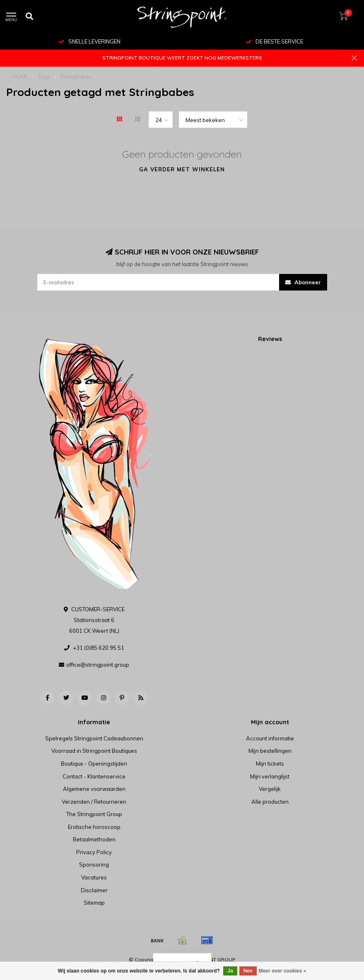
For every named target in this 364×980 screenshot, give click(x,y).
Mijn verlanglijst (270, 776)
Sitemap (94, 903)
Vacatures (94, 877)
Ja (230, 971)
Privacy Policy (94, 852)
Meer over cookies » (283, 971)
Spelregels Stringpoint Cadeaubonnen (94, 738)
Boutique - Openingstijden (94, 764)
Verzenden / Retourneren (94, 802)
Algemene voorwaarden (94, 789)
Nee (248, 971)
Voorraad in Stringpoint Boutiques (94, 751)
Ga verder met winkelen (182, 169)
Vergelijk (270, 789)
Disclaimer (94, 890)
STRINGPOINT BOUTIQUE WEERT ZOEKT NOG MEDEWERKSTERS (182, 58)
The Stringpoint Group (94, 814)
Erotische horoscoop (94, 827)
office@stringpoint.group (98, 665)
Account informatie (270, 738)
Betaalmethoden (94, 839)
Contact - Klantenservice (94, 776)
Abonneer (303, 282)
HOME (20, 77)
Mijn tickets (270, 764)
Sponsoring (94, 865)
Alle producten (270, 802)
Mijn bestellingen (270, 751)
